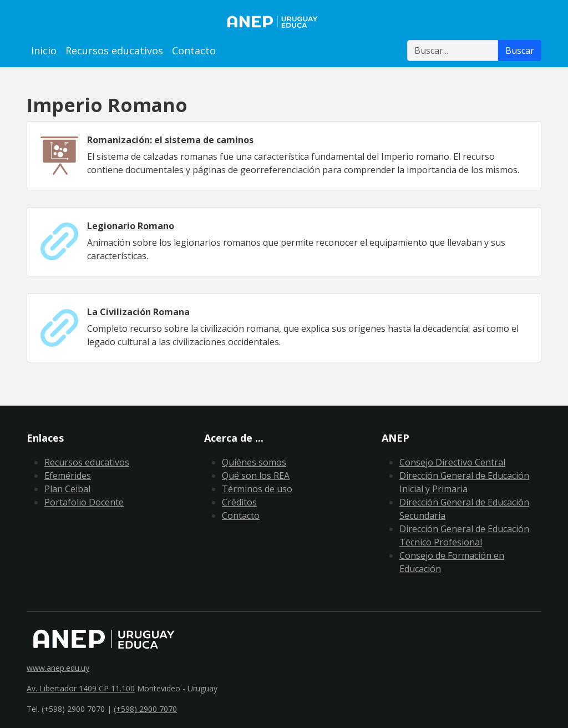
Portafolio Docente (84, 502)
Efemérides (68, 476)
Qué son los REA (256, 476)
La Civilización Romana (138, 312)
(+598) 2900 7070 (145, 709)
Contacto (194, 50)
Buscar (520, 50)
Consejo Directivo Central (452, 462)
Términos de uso (257, 489)
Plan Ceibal (67, 489)
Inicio (44, 50)
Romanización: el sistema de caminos (170, 140)
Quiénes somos (254, 462)
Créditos (239, 502)
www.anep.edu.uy (58, 668)
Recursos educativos (114, 50)
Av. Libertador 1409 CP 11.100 (81, 688)
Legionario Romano (131, 226)
